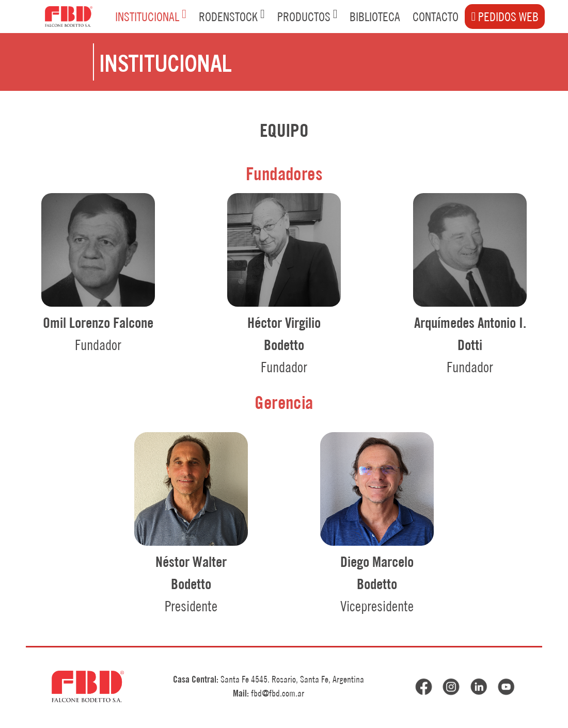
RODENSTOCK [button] (232, 16)
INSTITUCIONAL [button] (151, 16)
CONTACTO (436, 17)
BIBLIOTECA (375, 17)
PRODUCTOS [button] (307, 16)
